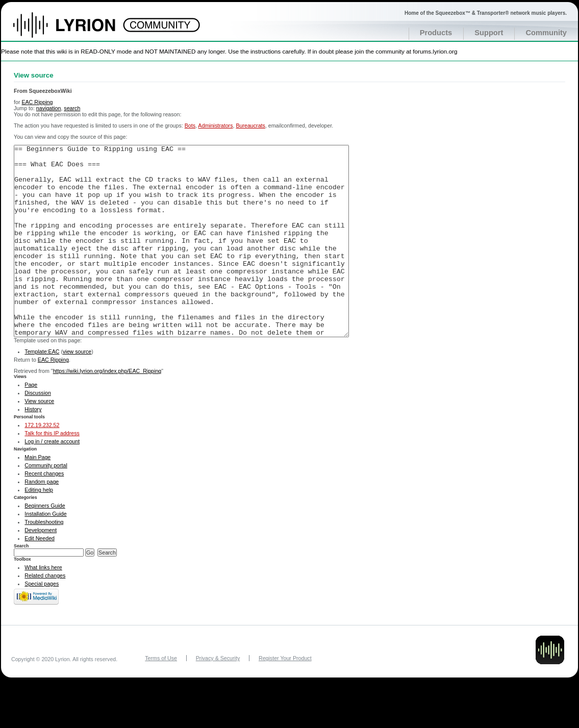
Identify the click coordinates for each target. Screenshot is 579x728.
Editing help (39, 528)
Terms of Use (161, 696)
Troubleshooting (44, 560)
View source (39, 439)
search (72, 108)
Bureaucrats (250, 125)
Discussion (38, 431)
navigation (49, 108)
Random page (42, 520)
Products (436, 33)
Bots (190, 125)
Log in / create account (52, 480)
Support (489, 33)
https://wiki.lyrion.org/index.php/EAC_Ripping (107, 409)
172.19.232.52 (42, 463)
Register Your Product (285, 696)
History (33, 447)
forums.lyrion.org (435, 51)
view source (77, 390)
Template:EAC (42, 390)
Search (21, 584)
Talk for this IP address (52, 471)
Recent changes (44, 512)
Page (31, 423)
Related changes (45, 614)
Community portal (46, 504)
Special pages (42, 622)
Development (41, 568)
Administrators (215, 125)
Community (546, 33)
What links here (43, 606)
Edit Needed (40, 576)
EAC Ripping (37, 102)
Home (75, 30)
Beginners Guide (45, 544)
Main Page (37, 495)
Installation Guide (45, 552)
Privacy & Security (218, 696)
